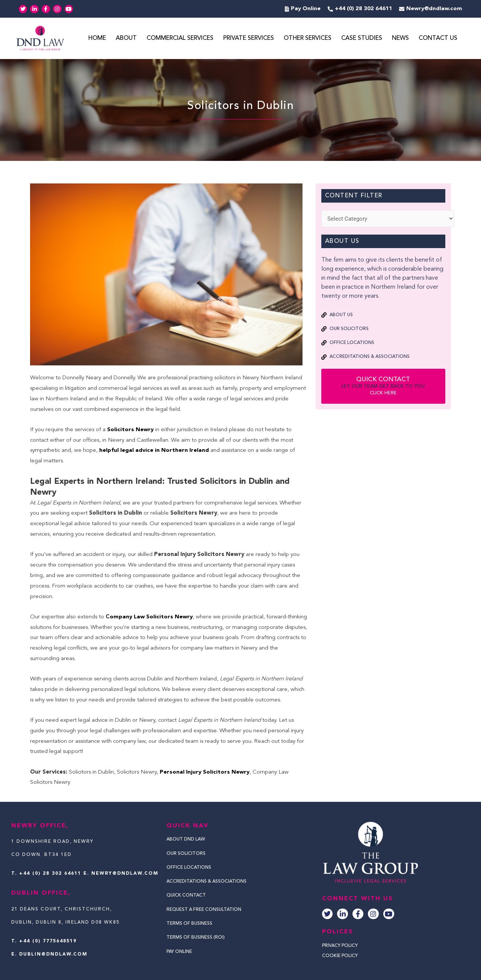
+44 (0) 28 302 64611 (50, 874)
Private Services (249, 39)
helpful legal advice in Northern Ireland (153, 451)
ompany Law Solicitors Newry (152, 617)
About (126, 39)
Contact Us (438, 39)
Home (97, 39)
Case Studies (362, 39)
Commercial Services (180, 39)
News (400, 39)
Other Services (308, 39)
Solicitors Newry (131, 430)
